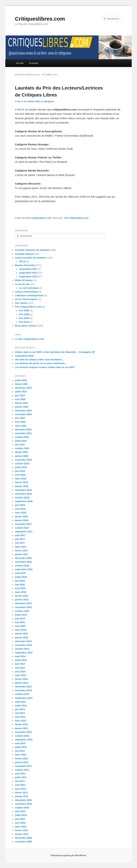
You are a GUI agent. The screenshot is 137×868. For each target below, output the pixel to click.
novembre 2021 (23, 433)
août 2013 (20, 702)
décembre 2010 (23, 800)
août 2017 (20, 535)
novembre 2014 (23, 645)
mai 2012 (20, 751)
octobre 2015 (22, 611)
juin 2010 (20, 819)
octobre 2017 (22, 528)
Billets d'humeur (24, 280)
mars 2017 (21, 547)
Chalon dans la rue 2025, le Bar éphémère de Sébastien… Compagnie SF (55, 352)
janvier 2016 (22, 600)
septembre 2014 (24, 653)
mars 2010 (21, 827)
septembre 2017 (24, 532)
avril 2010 (20, 823)
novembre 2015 (23, 607)
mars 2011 (21, 789)
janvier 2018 (22, 520)
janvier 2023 (22, 407)
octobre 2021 (22, 437)
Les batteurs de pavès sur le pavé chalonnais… (41, 363)
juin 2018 (20, 505)
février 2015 (21, 634)
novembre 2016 (23, 562)
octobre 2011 (22, 770)
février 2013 (21, 724)
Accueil (20, 63)
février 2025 (21, 384)
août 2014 (20, 656)
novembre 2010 (23, 804)
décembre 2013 (23, 687)
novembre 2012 (23, 732)
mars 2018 (21, 513)
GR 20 (22, 261)
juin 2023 (20, 396)
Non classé (21, 303)
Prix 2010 (24, 318)
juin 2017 (20, 539)
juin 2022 (20, 418)
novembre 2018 (23, 494)
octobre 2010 (22, 808)
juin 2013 (20, 709)
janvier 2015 (22, 638)
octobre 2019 (22, 464)
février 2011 (21, 793)
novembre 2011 (23, 766)
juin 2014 (20, 664)
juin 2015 (20, 619)
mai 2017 (20, 543)
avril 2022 (20, 422)
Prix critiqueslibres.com (39, 218)
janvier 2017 (22, 554)
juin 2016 (20, 581)
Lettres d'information (27, 292)
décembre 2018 (23, 490)
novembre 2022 (23, 414)
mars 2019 (21, 479)
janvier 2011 (22, 796)
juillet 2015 (21, 615)
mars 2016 (21, 592)
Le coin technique (29, 288)
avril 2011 (20, 785)
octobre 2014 (22, 649)
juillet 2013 (21, 706)
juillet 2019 (21, 467)
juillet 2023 (21, 392)
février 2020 (21, 452)
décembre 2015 (23, 603)
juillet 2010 (21, 815)
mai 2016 (20, 585)
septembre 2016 (24, 569)
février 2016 (21, 596)
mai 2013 (20, 713)
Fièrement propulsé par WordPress (68, 855)
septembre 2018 (24, 501)
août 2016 (20, 573)
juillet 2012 (21, 747)
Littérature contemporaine (29, 295)
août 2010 (20, 811)
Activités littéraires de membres (33, 250)
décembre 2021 (23, 430)
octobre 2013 (22, 694)
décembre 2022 (23, 411)
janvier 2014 (22, 683)
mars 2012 (21, 755)
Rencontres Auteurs (26, 326)
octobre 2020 (22, 448)
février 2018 (21, 517)
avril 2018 (20, 509)
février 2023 (21, 403)
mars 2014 (21, 675)
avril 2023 (20, 399)
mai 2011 (20, 781)
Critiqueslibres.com (40, 19)
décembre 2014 (23, 641)
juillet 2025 (21, 380)
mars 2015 (21, 630)
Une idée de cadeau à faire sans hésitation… (40, 360)
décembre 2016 (23, 558)
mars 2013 (21, 721)
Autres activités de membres (31, 258)
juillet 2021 (21, 441)
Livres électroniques (26, 299)
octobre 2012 (22, 736)
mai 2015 (20, 622)
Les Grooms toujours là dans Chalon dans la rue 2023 (45, 367)
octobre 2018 (22, 498)
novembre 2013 (23, 690)
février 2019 (21, 482)
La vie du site (22, 284)
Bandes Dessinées (25, 265)
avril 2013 (20, 717)
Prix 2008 (24, 310)
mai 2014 (20, 668)
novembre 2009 (23, 842)
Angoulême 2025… (25, 356)
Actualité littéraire (25, 254)
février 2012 (21, 759)
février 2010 (21, 830)
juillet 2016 (21, 577)
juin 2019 (20, 471)
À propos (34, 63)
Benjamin (49, 101)
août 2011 (20, 774)
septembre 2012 (24, 740)
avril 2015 (20, 626)
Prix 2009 (24, 314)
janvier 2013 (22, 728)
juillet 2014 (21, 660)
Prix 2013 (24, 322)
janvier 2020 (22, 456)
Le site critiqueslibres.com (30, 339)
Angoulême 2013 (28, 276)
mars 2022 (21, 426)
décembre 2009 (23, 838)
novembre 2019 (23, 460)
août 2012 (20, 743)
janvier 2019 (22, 486)
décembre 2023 (23, 388)
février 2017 (21, 551)
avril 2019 (20, 475)
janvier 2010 (22, 834)
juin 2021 (20, 445)
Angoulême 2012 (28, 273)
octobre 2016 (22, 566)
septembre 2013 (24, 698)
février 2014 (21, 679)
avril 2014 (20, 672)
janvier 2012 (22, 762)
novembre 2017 (23, 524)
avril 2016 (20, 588)
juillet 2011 (21, 777)
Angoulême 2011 (28, 269)
